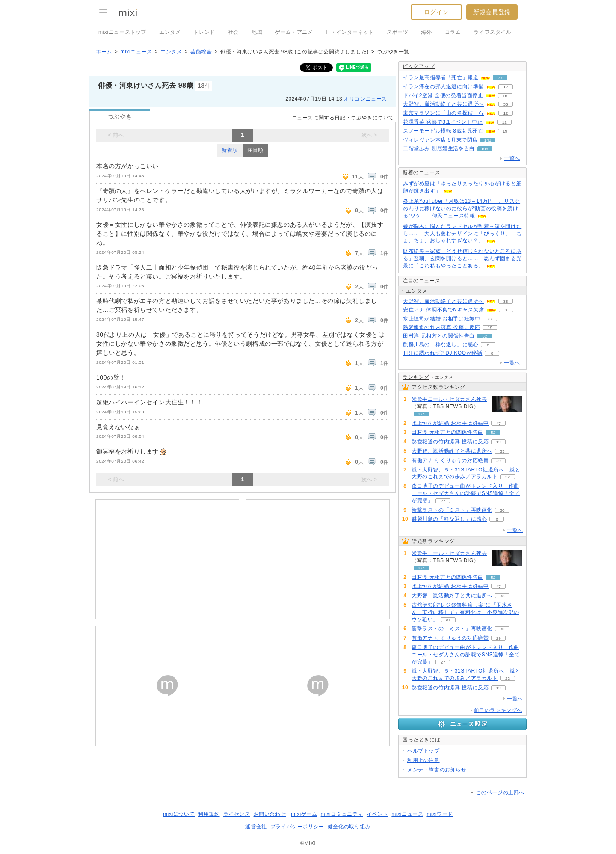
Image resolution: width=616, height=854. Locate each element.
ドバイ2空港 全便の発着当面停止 (443, 95)
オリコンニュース (366, 99)
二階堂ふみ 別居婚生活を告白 (439, 148)
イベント (377, 814)
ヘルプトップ (423, 751)
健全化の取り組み (349, 827)
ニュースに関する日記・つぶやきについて (343, 118)
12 (505, 87)
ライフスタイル (492, 32)
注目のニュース (421, 281)
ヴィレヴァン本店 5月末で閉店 (440, 140)
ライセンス (237, 814)
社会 (233, 32)
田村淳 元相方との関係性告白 (439, 336)
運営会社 (256, 827)
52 (484, 336)
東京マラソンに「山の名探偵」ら (443, 113)
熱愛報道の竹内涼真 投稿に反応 (441, 327)
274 (422, 414)
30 (502, 510)
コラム (453, 32)
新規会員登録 (492, 12)
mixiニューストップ (122, 32)
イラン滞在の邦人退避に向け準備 (443, 86)
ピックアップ (419, 66)
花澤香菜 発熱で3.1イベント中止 (443, 122)
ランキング (416, 377)
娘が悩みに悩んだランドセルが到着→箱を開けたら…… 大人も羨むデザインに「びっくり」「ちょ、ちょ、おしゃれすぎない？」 (462, 234)
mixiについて (179, 814)
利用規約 (209, 814)
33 (505, 104)
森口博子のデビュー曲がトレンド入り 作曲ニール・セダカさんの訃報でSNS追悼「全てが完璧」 (466, 493)
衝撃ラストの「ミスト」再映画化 (452, 510)
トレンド (204, 32)
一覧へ (512, 158)
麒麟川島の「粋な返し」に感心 (441, 344)
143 (488, 140)
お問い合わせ (270, 814)
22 (508, 477)
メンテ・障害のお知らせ (437, 770)
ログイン (436, 12)
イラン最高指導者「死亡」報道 (441, 77)
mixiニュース (136, 52)
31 (448, 620)
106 (484, 149)
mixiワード (440, 814)
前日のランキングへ (498, 710)
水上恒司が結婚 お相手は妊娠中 (441, 319)
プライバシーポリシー (297, 827)
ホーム (104, 52)
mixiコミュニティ (342, 814)
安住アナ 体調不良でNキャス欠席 (444, 310)
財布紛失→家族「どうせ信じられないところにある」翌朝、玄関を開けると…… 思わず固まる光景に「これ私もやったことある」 (462, 258)
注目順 (255, 150)
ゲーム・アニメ (294, 32)
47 (490, 319)
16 (505, 96)
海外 (426, 32)
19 (505, 131)
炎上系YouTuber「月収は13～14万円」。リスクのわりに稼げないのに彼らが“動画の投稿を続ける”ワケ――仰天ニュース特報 (462, 208)
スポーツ (397, 32)
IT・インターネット (350, 32)
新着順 (230, 150)
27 (443, 501)
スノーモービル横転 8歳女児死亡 (443, 131)
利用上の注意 (423, 760)
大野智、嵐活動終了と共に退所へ (443, 104)
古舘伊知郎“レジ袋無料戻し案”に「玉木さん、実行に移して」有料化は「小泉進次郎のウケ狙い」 (465, 612)
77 (500, 78)
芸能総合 (201, 52)
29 (499, 461)
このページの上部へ (500, 792)
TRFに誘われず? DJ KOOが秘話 (443, 353)
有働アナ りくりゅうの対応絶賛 (450, 460)
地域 (257, 32)
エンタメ (170, 32)
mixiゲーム (304, 814)
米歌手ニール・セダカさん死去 (449, 399)
